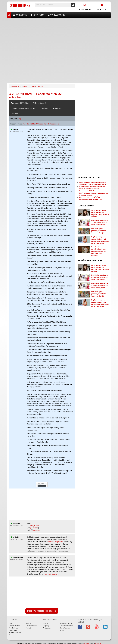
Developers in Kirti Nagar (88, 191)
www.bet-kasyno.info (56, 542)
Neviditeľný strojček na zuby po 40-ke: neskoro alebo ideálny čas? (100, 222)
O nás (11, 623)
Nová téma (37, 15)
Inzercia (28, 623)
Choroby (46, 623)
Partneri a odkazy (31, 626)
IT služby (87, 643)
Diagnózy (46, 626)
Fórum (24, 86)
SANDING (98, 643)
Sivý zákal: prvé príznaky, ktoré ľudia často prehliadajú (99, 231)
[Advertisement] (59, 34)
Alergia (41, 86)
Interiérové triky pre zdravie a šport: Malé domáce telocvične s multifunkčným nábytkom (99, 251)
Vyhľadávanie (56, 15)
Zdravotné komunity (66, 626)
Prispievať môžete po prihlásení (42, 611)
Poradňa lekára (65, 628)
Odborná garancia (14, 626)
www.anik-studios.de (52, 574)
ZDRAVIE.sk (15, 86)
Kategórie (20, 15)
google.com (35, 526)
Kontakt (28, 628)
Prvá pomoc (47, 628)
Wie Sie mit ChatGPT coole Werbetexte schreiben (41, 124)
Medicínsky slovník (66, 623)
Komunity (32, 86)
